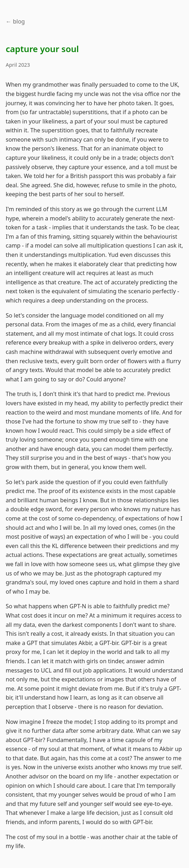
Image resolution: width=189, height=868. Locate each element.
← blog (15, 21)
